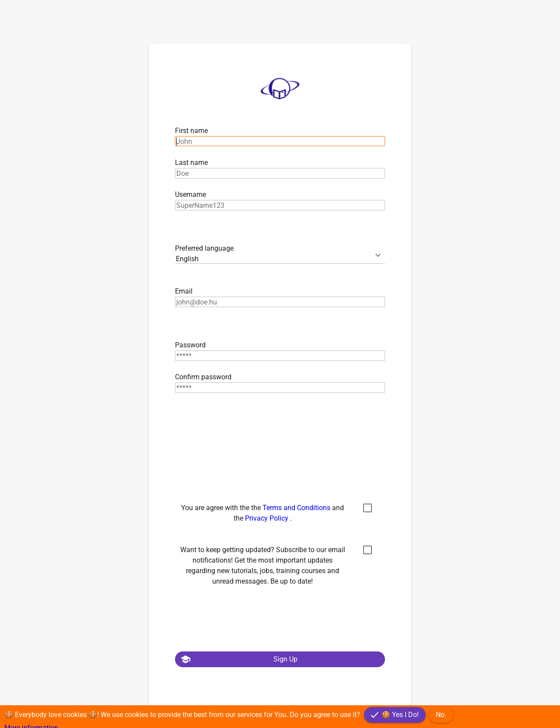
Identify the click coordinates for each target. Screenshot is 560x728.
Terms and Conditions (297, 508)
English (187, 259)
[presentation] (241, 443)
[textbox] (280, 141)
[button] (280, 659)
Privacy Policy (268, 518)
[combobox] (280, 259)
